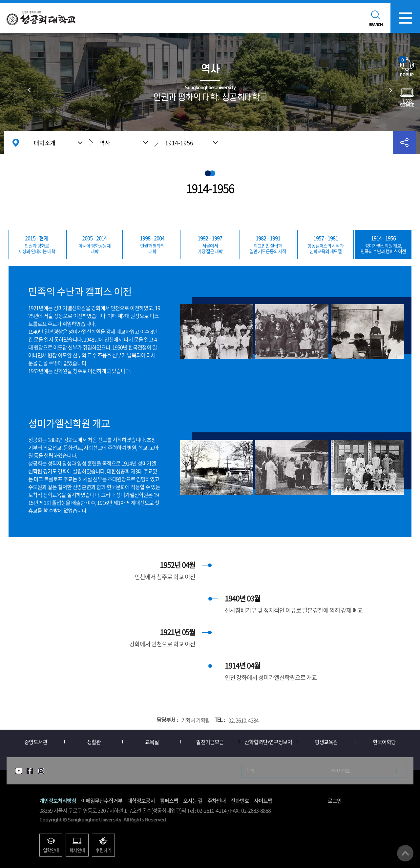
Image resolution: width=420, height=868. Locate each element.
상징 (29, 90)
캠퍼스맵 (169, 800)
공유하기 (404, 143)
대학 (94, 244)
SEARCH (376, 25)
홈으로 (16, 143)
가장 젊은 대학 (210, 244)
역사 (105, 143)
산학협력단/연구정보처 (268, 742)
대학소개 (45, 143)
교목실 (152, 742)
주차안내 (217, 800)
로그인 (335, 800)
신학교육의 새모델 (325, 244)
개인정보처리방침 (58, 800)
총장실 (391, 90)
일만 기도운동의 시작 (268, 244)
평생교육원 (326, 742)
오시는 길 (193, 800)
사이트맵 (263, 800)
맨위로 (405, 853)
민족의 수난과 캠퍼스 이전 (383, 244)
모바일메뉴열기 (405, 18)
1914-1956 (179, 143)
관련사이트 (340, 771)
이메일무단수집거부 (102, 800)
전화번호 (240, 800)
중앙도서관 (36, 742)
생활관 (94, 742)
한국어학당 (384, 742)
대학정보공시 (141, 800)
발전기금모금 (210, 742)
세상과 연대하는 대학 (37, 244)
